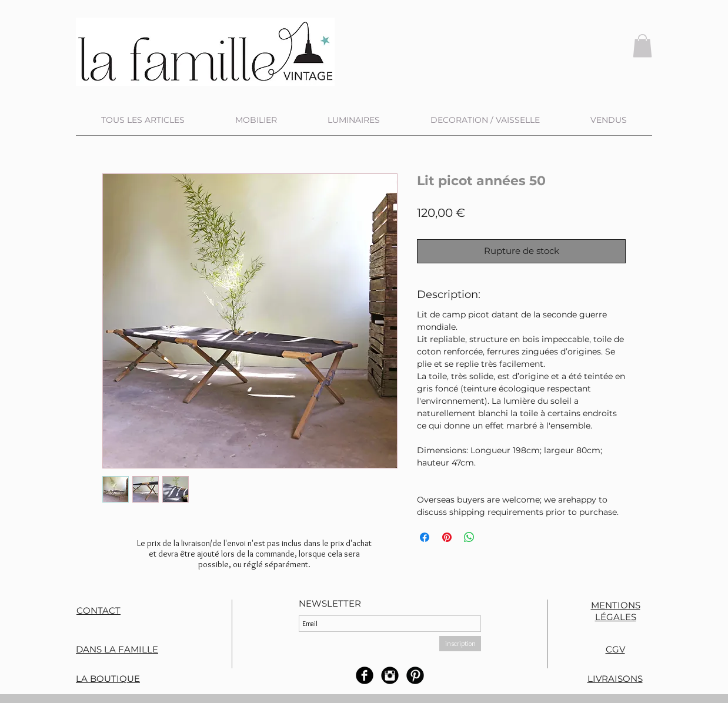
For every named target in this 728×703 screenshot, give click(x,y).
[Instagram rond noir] (390, 675)
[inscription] (460, 644)
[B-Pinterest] (415, 675)
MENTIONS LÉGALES (616, 611)
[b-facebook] (365, 675)
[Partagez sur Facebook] (425, 537)
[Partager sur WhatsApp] (469, 537)
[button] (642, 46)
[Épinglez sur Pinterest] (447, 537)
